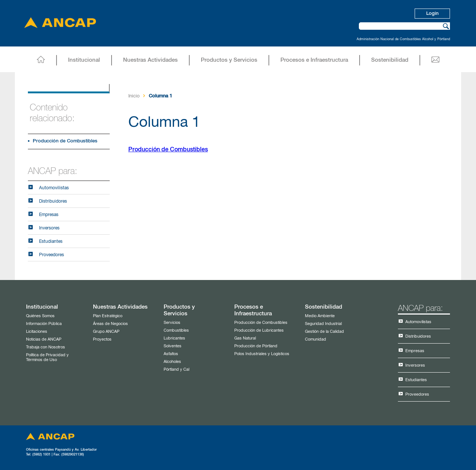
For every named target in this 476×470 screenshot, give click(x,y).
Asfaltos (171, 354)
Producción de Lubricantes (259, 330)
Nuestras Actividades (150, 60)
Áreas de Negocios (110, 324)
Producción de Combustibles (65, 141)
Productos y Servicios (229, 60)
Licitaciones (37, 331)
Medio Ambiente (320, 316)
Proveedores (52, 255)
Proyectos (102, 339)
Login (432, 14)
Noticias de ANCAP (44, 339)
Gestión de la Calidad (324, 331)
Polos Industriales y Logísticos (262, 354)
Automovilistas (54, 188)
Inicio (134, 96)
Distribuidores (53, 202)
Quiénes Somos (40, 316)
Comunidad (316, 339)
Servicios (172, 323)
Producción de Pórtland (256, 346)
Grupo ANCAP (106, 331)
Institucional (84, 60)
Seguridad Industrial (323, 324)
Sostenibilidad (390, 60)
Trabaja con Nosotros (46, 347)
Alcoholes (172, 362)
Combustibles (176, 330)
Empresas (49, 215)
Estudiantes (51, 242)
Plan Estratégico (108, 316)
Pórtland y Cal (176, 369)
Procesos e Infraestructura (314, 60)
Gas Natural (245, 338)
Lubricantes (174, 338)
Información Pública (44, 324)
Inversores (49, 228)
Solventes (173, 346)
